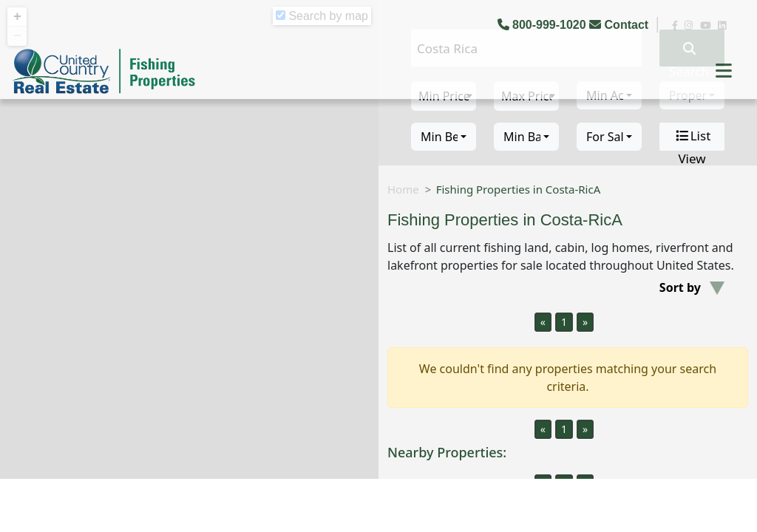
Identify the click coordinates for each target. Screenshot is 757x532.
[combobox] (444, 137)
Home (403, 189)
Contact (620, 25)
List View (692, 137)
